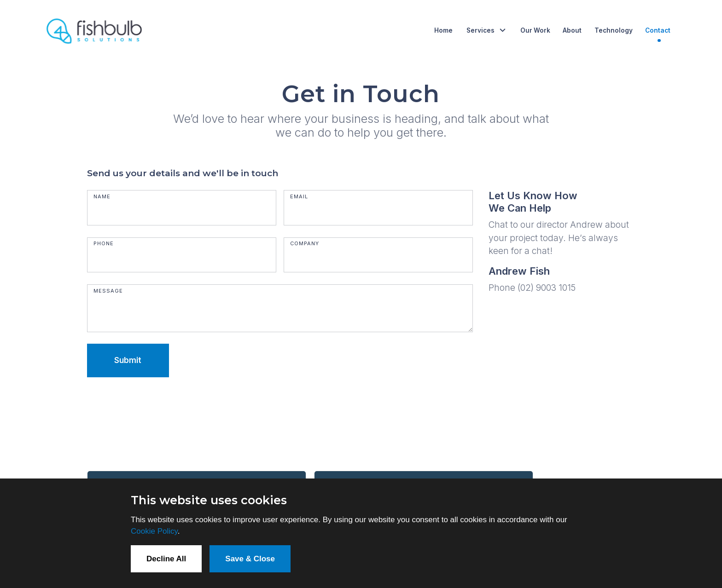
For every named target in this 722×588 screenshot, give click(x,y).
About (572, 30)
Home (443, 30)
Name (102, 197)
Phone (104, 244)
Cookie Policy (154, 531)
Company (305, 244)
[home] (95, 30)
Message (108, 291)
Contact (658, 30)
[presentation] (157, 407)
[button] (486, 30)
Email (299, 197)
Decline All (166, 559)
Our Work (535, 30)
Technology (614, 30)
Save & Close (250, 559)
